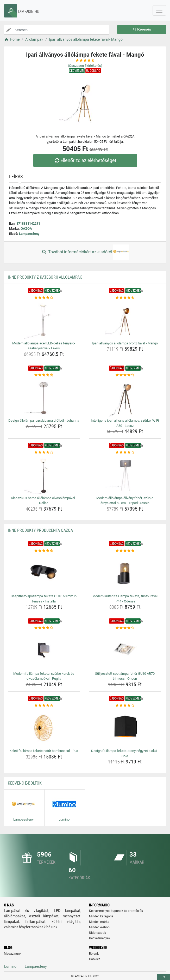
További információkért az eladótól (85, 252)
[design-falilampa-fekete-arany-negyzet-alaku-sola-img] (125, 727)
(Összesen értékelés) (85, 66)
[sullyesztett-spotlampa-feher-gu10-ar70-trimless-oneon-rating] (125, 628)
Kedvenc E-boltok (25, 783)
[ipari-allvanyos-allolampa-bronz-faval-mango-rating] (125, 298)
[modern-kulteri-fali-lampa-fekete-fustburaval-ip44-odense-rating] (125, 551)
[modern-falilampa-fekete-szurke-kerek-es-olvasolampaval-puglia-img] (44, 650)
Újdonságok (97, 933)
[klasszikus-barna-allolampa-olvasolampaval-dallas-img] (44, 475)
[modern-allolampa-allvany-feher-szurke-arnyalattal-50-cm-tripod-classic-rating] (125, 452)
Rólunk (94, 954)
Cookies (95, 959)
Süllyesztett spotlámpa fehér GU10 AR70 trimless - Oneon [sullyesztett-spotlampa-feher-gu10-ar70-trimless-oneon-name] (125, 676)
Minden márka (99, 922)
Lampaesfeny (29, 234)
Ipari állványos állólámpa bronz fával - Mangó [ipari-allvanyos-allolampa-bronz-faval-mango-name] (125, 343)
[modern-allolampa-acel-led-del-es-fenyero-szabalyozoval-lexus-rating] (44, 298)
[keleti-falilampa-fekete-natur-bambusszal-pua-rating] (44, 706)
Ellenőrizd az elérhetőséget (85, 160)
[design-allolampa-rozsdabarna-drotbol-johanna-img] (44, 397)
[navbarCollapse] (159, 10)
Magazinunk (13, 954)
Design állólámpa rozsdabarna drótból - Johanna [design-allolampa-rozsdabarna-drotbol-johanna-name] (44, 420)
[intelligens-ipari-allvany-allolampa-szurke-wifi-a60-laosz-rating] (125, 375)
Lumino (10, 966)
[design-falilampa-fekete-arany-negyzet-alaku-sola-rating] (125, 706)
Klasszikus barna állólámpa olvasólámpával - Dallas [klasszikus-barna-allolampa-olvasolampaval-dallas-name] (44, 501)
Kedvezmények (100, 938)
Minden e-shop (99, 927)
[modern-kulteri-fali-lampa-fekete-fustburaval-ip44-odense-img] (125, 573)
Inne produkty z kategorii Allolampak (45, 277)
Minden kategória (101, 916)
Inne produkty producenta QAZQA (40, 530)
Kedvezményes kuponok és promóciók (116, 911)
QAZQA (26, 228)
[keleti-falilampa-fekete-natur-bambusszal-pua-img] (44, 727)
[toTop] (163, 977)
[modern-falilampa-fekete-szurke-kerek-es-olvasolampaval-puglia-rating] (44, 628)
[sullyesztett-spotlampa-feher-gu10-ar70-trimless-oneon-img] (125, 650)
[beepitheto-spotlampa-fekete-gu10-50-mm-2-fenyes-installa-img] (44, 573)
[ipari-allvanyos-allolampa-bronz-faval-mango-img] (125, 320)
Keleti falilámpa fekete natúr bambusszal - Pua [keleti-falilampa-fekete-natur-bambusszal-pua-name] (44, 751)
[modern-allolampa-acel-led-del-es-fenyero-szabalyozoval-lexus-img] (44, 320)
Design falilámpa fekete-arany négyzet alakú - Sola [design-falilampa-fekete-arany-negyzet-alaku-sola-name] (125, 753)
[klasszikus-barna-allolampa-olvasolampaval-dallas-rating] (44, 452)
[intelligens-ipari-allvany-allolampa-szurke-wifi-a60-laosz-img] (125, 397)
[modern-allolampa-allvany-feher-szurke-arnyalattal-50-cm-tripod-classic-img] (125, 475)
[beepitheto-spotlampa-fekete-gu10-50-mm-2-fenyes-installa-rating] (44, 551)
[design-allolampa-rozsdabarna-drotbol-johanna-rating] (44, 375)
